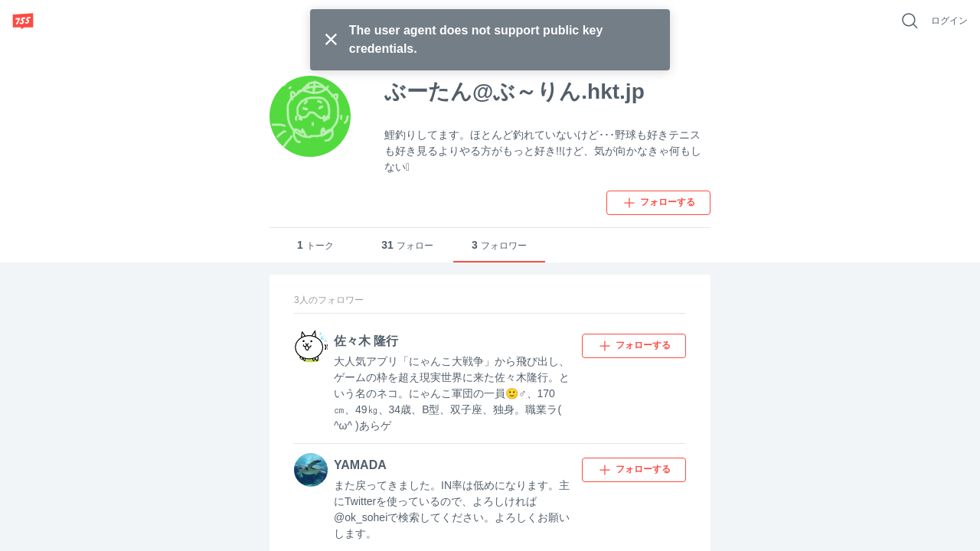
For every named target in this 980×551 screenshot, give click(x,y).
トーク (315, 245)
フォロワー (499, 245)
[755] (23, 21)
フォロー (407, 245)
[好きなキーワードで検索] (910, 21)
